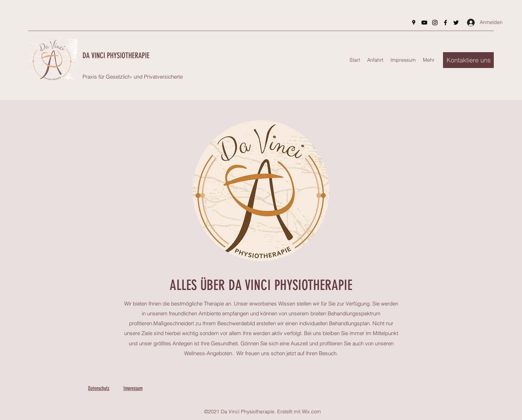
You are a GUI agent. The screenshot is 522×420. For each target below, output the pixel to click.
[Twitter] (456, 23)
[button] (468, 60)
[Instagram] (435, 23)
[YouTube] (424, 23)
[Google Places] (414, 23)
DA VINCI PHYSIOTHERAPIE (116, 55)
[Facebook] (445, 23)
